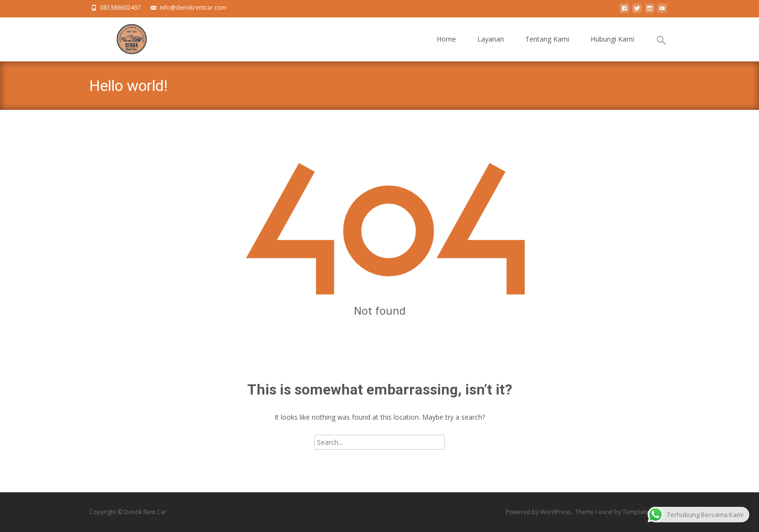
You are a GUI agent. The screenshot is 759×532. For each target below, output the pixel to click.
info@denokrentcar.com (193, 8)
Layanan (491, 48)
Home (446, 48)
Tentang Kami (547, 48)
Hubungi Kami (612, 48)
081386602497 (121, 8)
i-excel (605, 512)
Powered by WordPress (539, 512)
